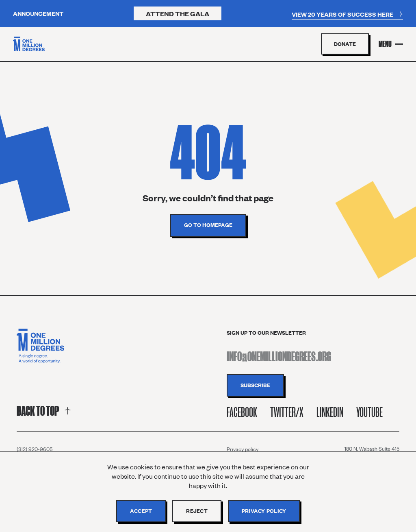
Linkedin (330, 412)
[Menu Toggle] (391, 44)
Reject (197, 511)
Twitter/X (287, 412)
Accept (141, 511)
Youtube (369, 412)
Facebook (242, 412)
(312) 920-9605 (35, 449)
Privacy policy (243, 449)
